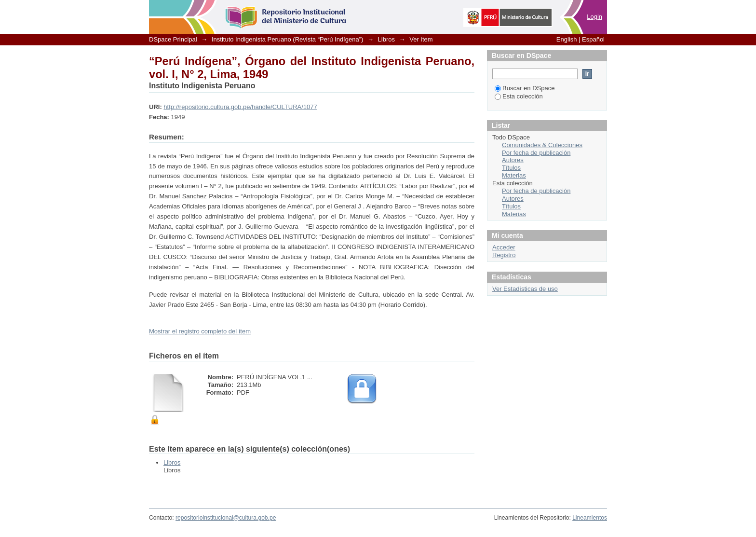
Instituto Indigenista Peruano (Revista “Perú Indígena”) (287, 39)
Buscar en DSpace (525, 88)
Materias (514, 175)
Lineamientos (590, 518)
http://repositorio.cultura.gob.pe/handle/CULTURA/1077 (240, 107)
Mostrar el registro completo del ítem (200, 331)
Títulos (511, 168)
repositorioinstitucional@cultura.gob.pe (226, 518)
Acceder (504, 247)
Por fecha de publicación (536, 153)
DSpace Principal (173, 39)
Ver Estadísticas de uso (525, 289)
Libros (386, 39)
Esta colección (519, 96)
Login (594, 17)
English (567, 39)
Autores (513, 160)
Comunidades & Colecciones (542, 145)
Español (593, 39)
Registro (504, 255)
